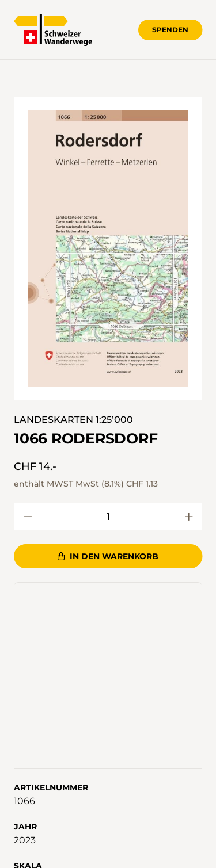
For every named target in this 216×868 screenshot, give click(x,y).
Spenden (170, 30)
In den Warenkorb (108, 556)
